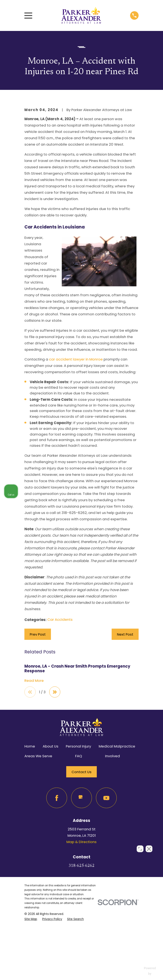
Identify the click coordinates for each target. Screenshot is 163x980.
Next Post (125, 705)
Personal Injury (78, 817)
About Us (51, 817)
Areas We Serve (38, 827)
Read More (34, 751)
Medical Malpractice (117, 817)
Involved (112, 827)
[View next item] (55, 763)
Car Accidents (60, 690)
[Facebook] (57, 869)
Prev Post (38, 705)
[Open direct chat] (140, 845)
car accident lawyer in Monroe (76, 430)
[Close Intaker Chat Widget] (149, 845)
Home (30, 817)
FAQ (79, 827)
